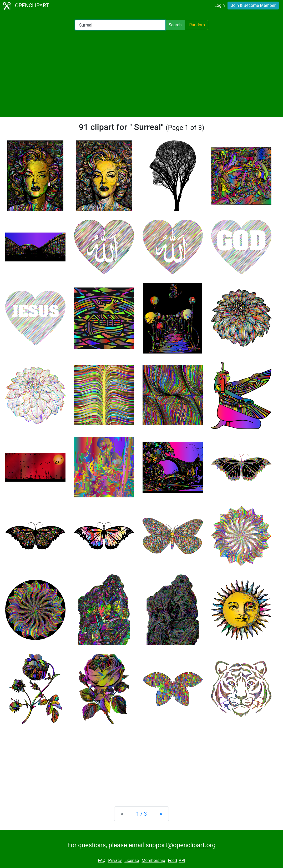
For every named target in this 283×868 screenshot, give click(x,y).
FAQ (102, 861)
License (132, 861)
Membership (153, 861)
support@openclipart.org (180, 845)
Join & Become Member (253, 5)
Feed (172, 861)
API (182, 861)
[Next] (161, 814)
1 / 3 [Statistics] (142, 814)
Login (219, 5)
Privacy (115, 861)
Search (175, 25)
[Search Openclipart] (120, 25)
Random (197, 25)
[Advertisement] (141, 74)
